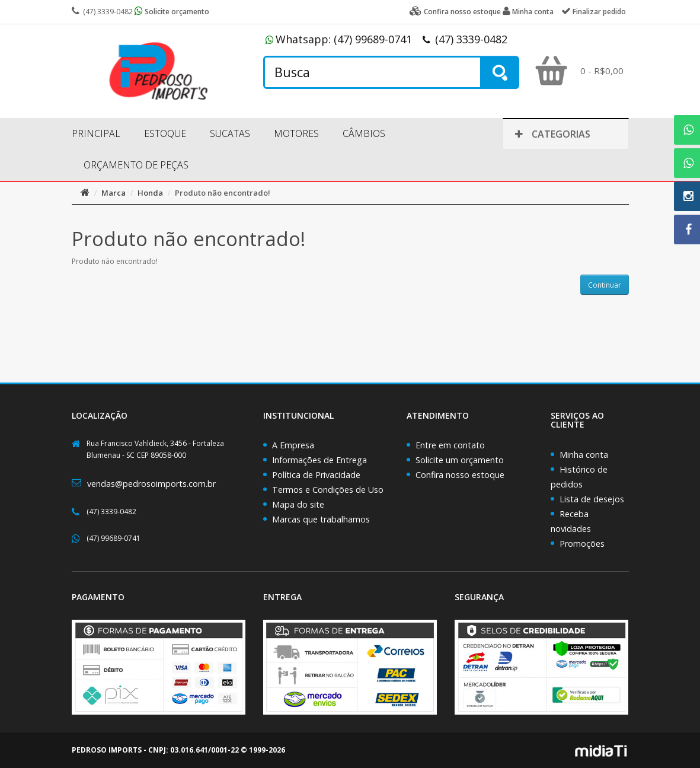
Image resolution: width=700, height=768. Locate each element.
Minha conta (584, 455)
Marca (114, 193)
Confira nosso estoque (460, 475)
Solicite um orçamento (460, 460)
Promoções (582, 544)
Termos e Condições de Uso (328, 490)
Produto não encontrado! (223, 193)
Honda (150, 193)
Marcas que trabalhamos (321, 519)
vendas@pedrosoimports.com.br (151, 484)
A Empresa (293, 445)
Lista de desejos (592, 499)
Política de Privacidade (316, 475)
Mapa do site (298, 504)
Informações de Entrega (319, 460)
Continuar (605, 285)
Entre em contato (450, 445)
